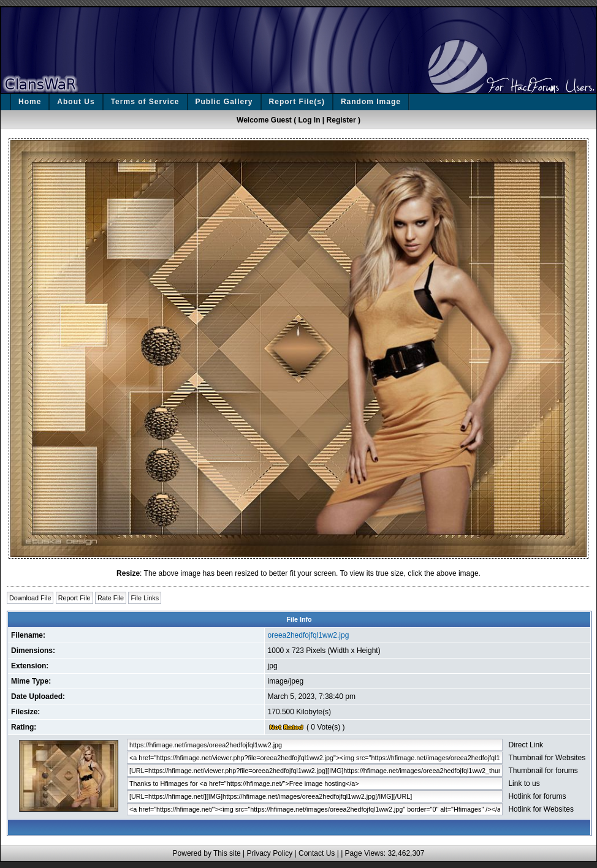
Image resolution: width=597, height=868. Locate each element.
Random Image (371, 102)
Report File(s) (297, 102)
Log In (310, 120)
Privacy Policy (269, 853)
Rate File (111, 598)
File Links (145, 598)
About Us (76, 102)
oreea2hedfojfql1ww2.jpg (309, 635)
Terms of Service (145, 102)
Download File (30, 598)
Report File (74, 598)
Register (341, 120)
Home (30, 102)
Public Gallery (224, 102)
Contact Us (317, 853)
